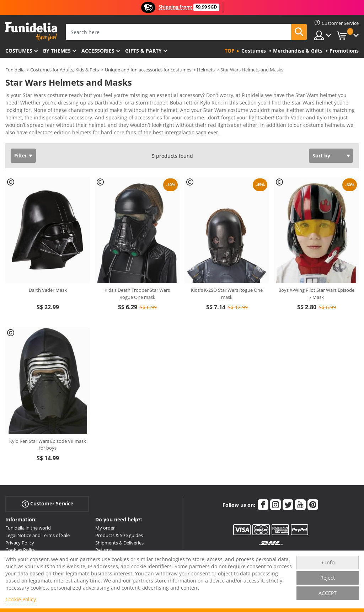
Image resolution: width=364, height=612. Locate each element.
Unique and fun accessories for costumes (148, 70)
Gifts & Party (143, 51)
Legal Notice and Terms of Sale (38, 535)
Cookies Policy (20, 550)
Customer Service (47, 504)
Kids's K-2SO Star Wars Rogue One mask (227, 294)
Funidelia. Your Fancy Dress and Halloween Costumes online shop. (31, 31)
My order (105, 528)
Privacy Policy (20, 543)
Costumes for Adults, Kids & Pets (65, 70)
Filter (21, 155)
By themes (57, 51)
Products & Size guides (119, 535)
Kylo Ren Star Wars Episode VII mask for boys (48, 445)
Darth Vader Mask (48, 290)
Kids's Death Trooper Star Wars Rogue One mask (137, 294)
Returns (104, 550)
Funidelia (15, 70)
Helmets (206, 70)
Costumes (19, 51)
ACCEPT (328, 593)
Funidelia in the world (28, 528)
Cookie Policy (21, 599)
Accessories (98, 51)
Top (230, 51)
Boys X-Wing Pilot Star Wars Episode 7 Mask (316, 294)
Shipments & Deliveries (119, 543)
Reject (328, 578)
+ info (328, 562)
